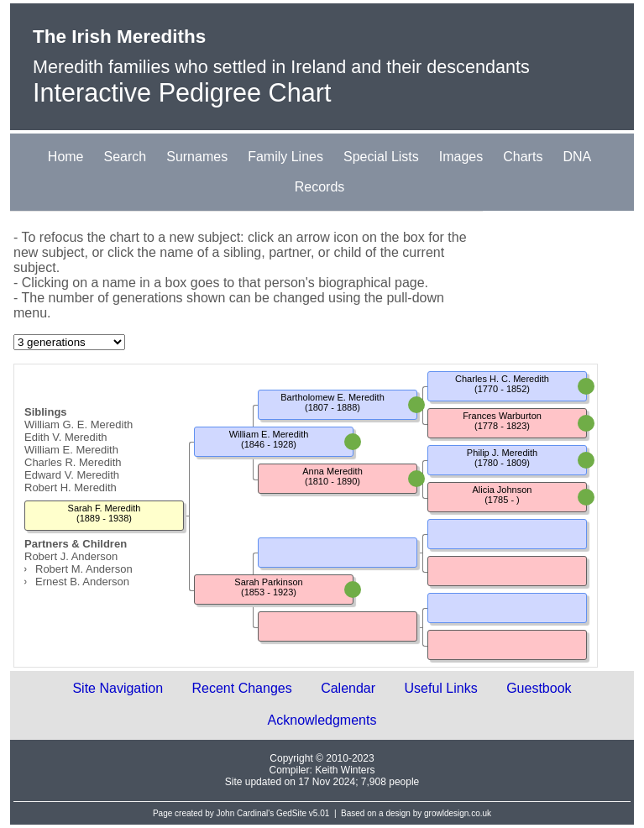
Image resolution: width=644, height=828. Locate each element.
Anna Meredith (332, 471)
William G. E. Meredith (79, 424)
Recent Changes (242, 688)
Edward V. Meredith (72, 475)
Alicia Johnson (503, 490)
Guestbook (539, 688)
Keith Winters (345, 770)
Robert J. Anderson (71, 556)
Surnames (197, 157)
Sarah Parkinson (268, 582)
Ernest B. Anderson (82, 582)
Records (320, 187)
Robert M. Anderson (84, 569)
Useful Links (441, 688)
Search (126, 157)
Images (461, 157)
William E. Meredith (71, 450)
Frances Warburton (502, 416)
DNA (577, 157)
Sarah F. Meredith (105, 508)
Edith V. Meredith (66, 437)
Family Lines (285, 157)
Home (66, 157)
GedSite (291, 813)
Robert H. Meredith (71, 487)
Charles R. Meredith (73, 462)
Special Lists (381, 157)
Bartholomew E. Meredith (332, 397)
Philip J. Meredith (502, 453)
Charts (523, 157)
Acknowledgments (322, 720)
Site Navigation (118, 688)
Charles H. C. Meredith (502, 379)
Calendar (348, 688)
